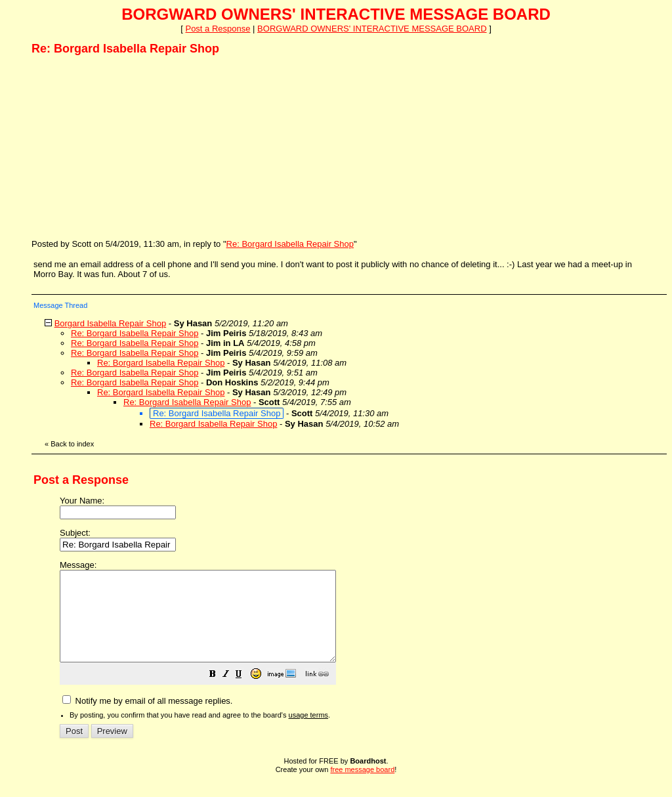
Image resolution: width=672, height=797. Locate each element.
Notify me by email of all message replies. (147, 719)
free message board (362, 787)
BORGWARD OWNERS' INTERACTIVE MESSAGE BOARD (372, 29)
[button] (245, 694)
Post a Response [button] (218, 29)
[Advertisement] (130, 146)
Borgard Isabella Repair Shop (111, 323)
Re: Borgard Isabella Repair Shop (290, 244)
